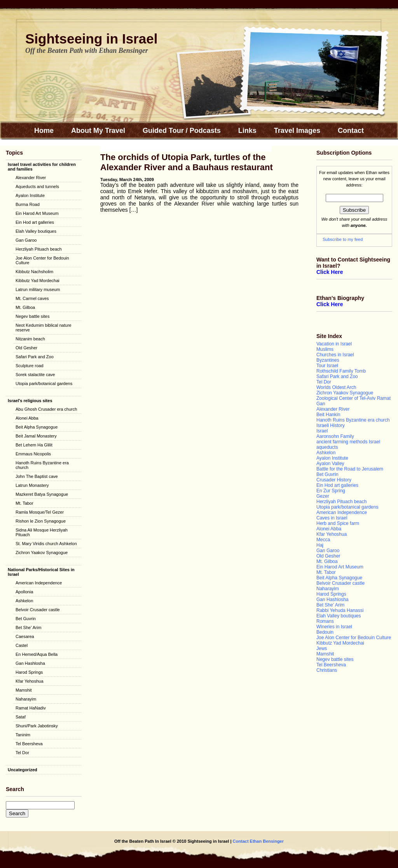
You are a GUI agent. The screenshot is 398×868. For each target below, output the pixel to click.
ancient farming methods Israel (348, 442)
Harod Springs (29, 672)
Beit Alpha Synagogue (37, 427)
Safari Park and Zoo (35, 357)
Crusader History (334, 480)
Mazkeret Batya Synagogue (42, 494)
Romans (325, 621)
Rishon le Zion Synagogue (41, 521)
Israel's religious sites (30, 401)
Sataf (21, 717)
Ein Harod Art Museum (37, 213)
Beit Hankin (328, 415)
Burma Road (28, 204)
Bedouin (325, 632)
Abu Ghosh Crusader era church (46, 409)
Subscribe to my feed (343, 239)
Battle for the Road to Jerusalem (350, 469)
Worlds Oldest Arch (336, 387)
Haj (320, 545)
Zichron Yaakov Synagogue (42, 553)
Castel (22, 645)
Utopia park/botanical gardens (44, 383)
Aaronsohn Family (335, 436)
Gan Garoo (26, 240)
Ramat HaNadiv (31, 708)
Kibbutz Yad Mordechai (38, 281)
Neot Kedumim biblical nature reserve (44, 328)
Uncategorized (23, 770)
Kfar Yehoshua (30, 681)
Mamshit (24, 690)
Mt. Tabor (24, 503)
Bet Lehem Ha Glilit (34, 445)
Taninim (23, 735)
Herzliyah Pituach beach (39, 249)
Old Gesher (26, 348)
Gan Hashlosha (30, 663)
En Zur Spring (331, 491)
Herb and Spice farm (338, 523)
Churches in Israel (335, 355)
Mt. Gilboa (25, 307)
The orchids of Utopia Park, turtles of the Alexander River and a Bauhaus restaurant (187, 162)
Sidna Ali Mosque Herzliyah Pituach (42, 532)
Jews (322, 648)
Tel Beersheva (29, 744)
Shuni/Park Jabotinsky (37, 726)
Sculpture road (30, 366)
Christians (327, 670)
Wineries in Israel (334, 627)
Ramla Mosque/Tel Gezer (40, 512)
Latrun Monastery (32, 485)
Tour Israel (327, 366)
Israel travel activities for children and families (42, 167)
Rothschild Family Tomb (341, 371)
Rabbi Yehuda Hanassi (340, 610)
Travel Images (297, 131)
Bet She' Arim (28, 627)
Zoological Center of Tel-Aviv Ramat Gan (353, 401)
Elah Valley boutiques (36, 231)
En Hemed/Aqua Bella (37, 654)
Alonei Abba (27, 418)
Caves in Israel (332, 518)
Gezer (323, 496)
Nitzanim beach (30, 339)
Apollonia (24, 592)
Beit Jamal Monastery (36, 436)
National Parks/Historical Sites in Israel (41, 572)
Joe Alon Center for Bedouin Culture (42, 260)
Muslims (325, 349)
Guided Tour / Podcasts (182, 131)
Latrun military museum (38, 289)
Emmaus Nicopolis (33, 454)
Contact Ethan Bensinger (258, 841)
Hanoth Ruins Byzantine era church (42, 465)
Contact (351, 131)
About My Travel (98, 131)
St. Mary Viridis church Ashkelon (46, 544)
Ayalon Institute (30, 195)
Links (247, 131)
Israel (322, 431)
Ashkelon (24, 601)
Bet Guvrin (26, 619)
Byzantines (328, 360)
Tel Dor (22, 753)
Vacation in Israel (334, 344)
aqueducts (327, 447)
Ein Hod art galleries (35, 222)
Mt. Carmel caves (32, 298)
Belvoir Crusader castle (38, 610)
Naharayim (26, 699)
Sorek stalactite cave (35, 375)
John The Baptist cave (37, 476)
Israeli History (331, 425)
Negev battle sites (32, 316)
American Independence (39, 583)
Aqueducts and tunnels (37, 186)
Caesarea (25, 636)
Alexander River (31, 178)
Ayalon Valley (330, 464)
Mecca (323, 540)
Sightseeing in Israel (91, 39)
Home (44, 131)
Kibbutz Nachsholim (34, 272)
